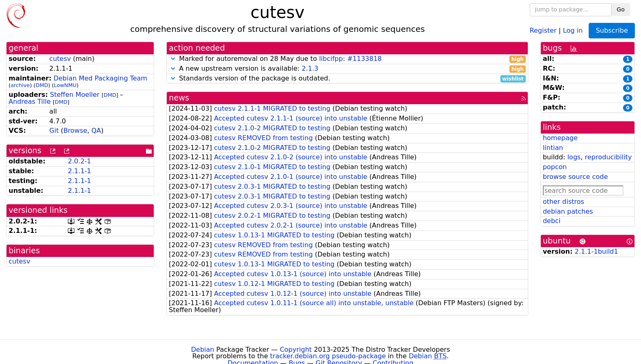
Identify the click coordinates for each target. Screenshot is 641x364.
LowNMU (65, 85)
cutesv (60, 59)
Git (54, 131)
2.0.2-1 (80, 161)
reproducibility (609, 157)
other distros (564, 202)
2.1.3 (310, 68)
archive (20, 85)
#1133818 (364, 59)
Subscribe (612, 30)
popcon (555, 167)
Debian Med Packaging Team (100, 78)
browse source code (575, 177)
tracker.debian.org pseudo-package (328, 356)
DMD (42, 85)
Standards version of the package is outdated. (347, 79)
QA (96, 131)
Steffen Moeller (75, 95)
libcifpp (331, 59)
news (179, 98)
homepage (560, 138)
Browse (75, 131)
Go (621, 9)
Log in (573, 30)
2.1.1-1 (80, 171)
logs (574, 157)
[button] (173, 59)
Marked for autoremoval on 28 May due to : (347, 59)
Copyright (296, 349)
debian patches (568, 211)
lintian (553, 148)
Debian (203, 349)
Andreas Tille (30, 102)
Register (543, 30)
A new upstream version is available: (347, 69)
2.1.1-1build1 (596, 251)
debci (552, 221)
